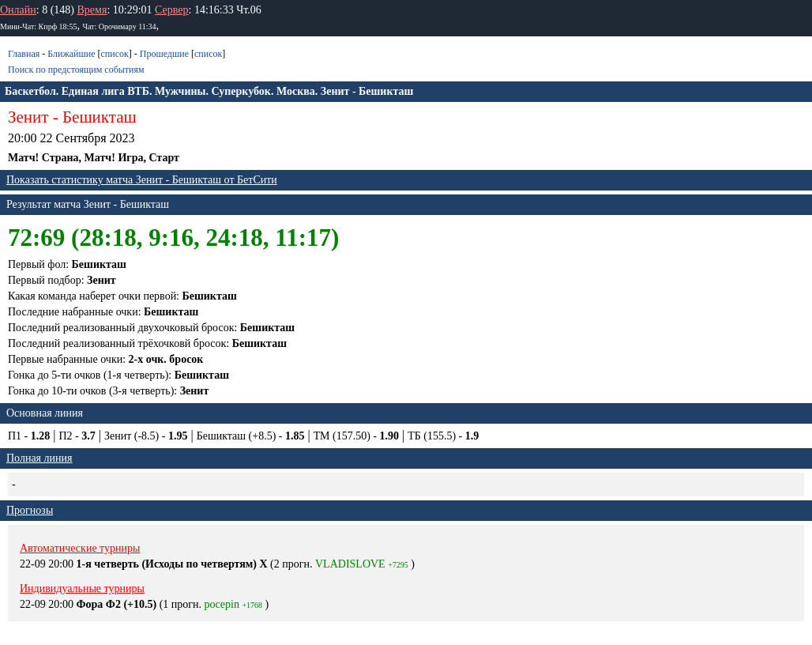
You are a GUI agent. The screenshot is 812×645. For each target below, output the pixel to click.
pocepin (222, 604)
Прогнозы (30, 510)
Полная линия (39, 458)
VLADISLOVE (350, 564)
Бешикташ (100, 117)
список (114, 54)
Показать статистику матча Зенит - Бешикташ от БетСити (142, 180)
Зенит (28, 117)
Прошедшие (164, 54)
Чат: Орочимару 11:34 (119, 26)
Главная (24, 54)
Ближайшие (71, 54)
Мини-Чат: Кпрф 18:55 (38, 26)
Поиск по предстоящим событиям (76, 70)
